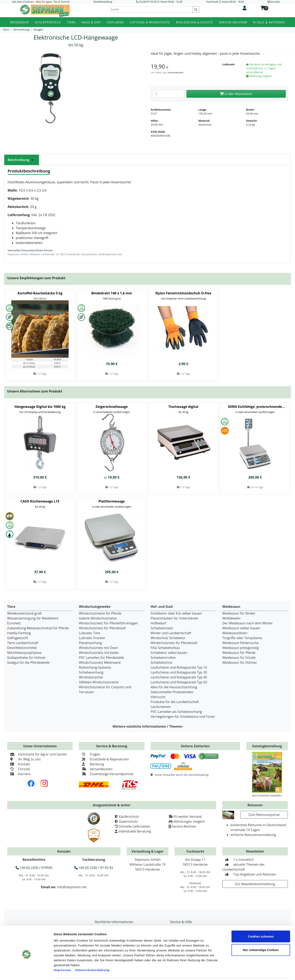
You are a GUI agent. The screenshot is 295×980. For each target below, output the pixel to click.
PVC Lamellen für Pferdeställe (101, 658)
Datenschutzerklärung (92, 955)
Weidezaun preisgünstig (241, 648)
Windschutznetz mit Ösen (98, 648)
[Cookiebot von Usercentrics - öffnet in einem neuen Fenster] (27, 972)
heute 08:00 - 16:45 (171, 2)
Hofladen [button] (115, 22)
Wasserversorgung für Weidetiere (33, 618)
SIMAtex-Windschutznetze (99, 682)
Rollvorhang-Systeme (95, 667)
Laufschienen (161, 707)
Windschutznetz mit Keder (99, 653)
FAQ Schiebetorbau (165, 648)
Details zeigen (232, 972)
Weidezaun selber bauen (241, 628)
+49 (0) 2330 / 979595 (34, 868)
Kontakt (19, 764)
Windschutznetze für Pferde (100, 613)
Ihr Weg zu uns (24, 759)
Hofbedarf (158, 623)
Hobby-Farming (19, 633)
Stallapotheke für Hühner (26, 658)
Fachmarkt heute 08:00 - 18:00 (225, 2)
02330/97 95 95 (148, 2)
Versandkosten (175, 72)
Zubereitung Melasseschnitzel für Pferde (38, 628)
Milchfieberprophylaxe (24, 653)
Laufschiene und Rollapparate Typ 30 (179, 672)
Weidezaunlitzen (235, 633)
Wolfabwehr (231, 618)
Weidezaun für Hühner (240, 662)
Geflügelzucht (18, 638)
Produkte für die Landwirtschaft (175, 702)
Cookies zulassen (261, 922)
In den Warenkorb (236, 94)
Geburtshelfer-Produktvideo (172, 692)
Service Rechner (184, 826)
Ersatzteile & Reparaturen (104, 759)
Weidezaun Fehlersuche (240, 643)
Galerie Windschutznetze (98, 618)
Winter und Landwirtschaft (171, 633)
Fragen (90, 754)
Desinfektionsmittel (22, 648)
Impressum (62, 955)
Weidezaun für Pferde (239, 653)
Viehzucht (158, 697)
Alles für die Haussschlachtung (174, 687)
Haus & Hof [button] (91, 22)
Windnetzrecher (91, 677)
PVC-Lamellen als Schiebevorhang (176, 712)
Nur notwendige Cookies (261, 935)
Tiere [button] (71, 22)
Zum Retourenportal (264, 815)
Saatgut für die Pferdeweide (28, 662)
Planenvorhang (90, 643)
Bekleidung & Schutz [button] (194, 22)
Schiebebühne (161, 662)
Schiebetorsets (162, 628)
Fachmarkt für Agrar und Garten (37, 754)
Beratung (91, 764)
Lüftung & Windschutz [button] (150, 22)
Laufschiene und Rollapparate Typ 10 (179, 667)
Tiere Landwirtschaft (23, 643)
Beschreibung (22, 160)
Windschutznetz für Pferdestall (102, 628)
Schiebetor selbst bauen (169, 653)
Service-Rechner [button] (233, 22)
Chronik (19, 769)
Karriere (19, 774)
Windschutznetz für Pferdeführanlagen (108, 623)
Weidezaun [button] (19, 22)
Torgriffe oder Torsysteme (242, 638)
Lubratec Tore (90, 633)
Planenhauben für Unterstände (174, 618)
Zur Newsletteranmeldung (255, 884)
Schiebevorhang (91, 672)
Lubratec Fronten (92, 638)
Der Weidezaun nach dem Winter (247, 623)
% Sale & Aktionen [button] (269, 22)
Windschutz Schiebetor (168, 638)
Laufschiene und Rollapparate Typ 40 (179, 677)
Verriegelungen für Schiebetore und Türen (183, 717)
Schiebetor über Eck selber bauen (176, 613)
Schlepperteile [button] (48, 22)
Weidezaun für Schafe (239, 658)
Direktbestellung (103, 2)
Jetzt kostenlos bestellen (267, 795)
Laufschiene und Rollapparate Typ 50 (179, 682)
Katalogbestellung (267, 746)
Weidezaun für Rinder (239, 613)
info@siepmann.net (72, 887)
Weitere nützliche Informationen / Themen (147, 726)
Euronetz (14, 623)
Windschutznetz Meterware (100, 662)
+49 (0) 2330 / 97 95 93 (94, 868)
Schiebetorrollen (163, 658)
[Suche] (151, 9)
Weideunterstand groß (24, 613)
